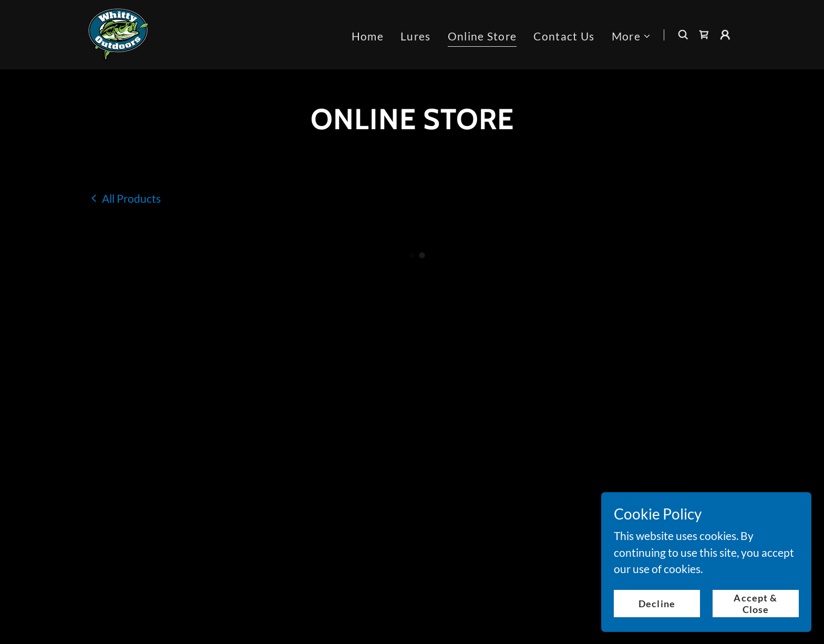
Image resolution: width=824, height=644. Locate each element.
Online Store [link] (482, 35)
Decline (657, 603)
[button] (631, 35)
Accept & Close (755, 603)
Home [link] (368, 35)
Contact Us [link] (564, 35)
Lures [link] (416, 35)
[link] (117, 32)
